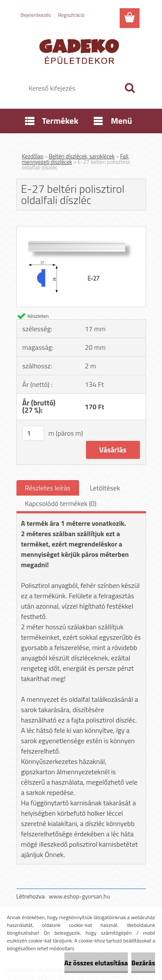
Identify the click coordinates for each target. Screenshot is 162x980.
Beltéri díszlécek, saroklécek (82, 156)
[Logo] (81, 50)
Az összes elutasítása (96, 963)
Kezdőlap (33, 156)
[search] (130, 88)
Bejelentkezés (36, 15)
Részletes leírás (48, 488)
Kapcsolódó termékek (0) (61, 503)
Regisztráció (71, 15)
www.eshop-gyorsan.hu (79, 896)
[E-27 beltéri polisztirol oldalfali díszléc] (81, 230)
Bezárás (143, 963)
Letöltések (105, 488)
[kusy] (33, 433)
